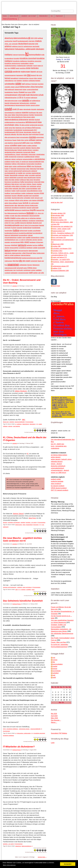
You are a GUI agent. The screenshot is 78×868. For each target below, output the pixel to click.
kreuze (31, 78)
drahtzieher (40, 109)
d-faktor (7, 216)
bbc (14, 128)
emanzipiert (35, 225)
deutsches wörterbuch (58, 466)
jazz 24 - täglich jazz (58, 444)
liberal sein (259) (58, 244)
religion (37, 157)
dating (7, 180)
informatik (22, 95)
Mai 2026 (54, 714)
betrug (8, 250)
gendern (36, 150)
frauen (14, 140)
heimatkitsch (14, 78)
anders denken (32, 146)
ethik (37, 44)
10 (18, 98)
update (35, 248)
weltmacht (11, 90)
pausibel (26, 196)
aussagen (23, 191)
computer (15, 44)
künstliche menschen (34, 61)
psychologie (9, 125)
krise (42, 193)
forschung (8, 182)
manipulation (25, 63)
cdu (25, 75)
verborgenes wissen (24, 729)
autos (25, 268)
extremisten (40, 137)
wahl (31, 273)
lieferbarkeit (15, 235)
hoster (20, 203)
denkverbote (9, 148)
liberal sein (6, 422)
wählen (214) (57, 268)
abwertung (9, 38)
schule (41, 95)
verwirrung (25, 162)
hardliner (7, 193)
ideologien (40, 49)
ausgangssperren (10, 75)
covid (8, 109)
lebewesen (36, 265)
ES (10, 223)
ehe (33, 166)
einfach (17, 180)
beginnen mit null (21, 128)
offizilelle (20, 196)
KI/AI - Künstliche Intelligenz (11, 729)
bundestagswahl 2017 (30, 130)
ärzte (41, 72)
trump (29, 92)
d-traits (12, 216)
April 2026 (54, 716)
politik (6, 157)
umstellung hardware (26, 248)
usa (6, 89)
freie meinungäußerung (15, 117)
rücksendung (35, 238)
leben (29, 166)
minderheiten (40, 154)
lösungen (8, 245)
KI (28, 454)
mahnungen (8, 261)
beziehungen (32, 178)
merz (13, 223)
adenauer (34, 98)
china (33, 87)
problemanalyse (10, 122)
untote (15, 166)
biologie (30, 213)
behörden (35, 68)
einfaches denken (35, 218)
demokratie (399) (58, 215)
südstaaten (14, 273)
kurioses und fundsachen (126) (63, 235)
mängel (30, 235)
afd (38, 72)
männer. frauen (31, 184)
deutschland (23, 44)
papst (18, 68)
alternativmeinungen (11, 101)
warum (7, 178)
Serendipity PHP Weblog (59, 733)
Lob (21, 184)
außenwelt (35, 208)
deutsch (34, 75)
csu (29, 75)
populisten (36, 196)
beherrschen (25, 87)
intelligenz (9, 55)
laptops (34, 200)
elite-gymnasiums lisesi (12, 137)
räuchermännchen (18, 198)
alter (16, 205)
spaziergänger (36, 173)
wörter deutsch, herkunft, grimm (61, 459)
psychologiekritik (10, 173)
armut (11, 128)
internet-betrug (26, 255)
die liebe (12, 180)
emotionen (32, 221)
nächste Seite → (42, 857)
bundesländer (18, 130)
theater (7, 175)
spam (20, 145)
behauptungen (15, 103)
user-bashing (9, 143)
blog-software (13, 203)
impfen (23, 193)
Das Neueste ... (56, 720)
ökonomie (34, 95)
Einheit (41, 134)
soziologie (33, 186)
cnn (42, 213)
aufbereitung (36, 101)
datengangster (33, 251)
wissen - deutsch (56, 464)
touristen (41, 84)
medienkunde (21, 66)
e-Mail (24, 253)
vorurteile (32, 175)
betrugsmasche (23, 251)
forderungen (41, 253)
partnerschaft (17, 171)
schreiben (23, 186)
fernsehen (37, 180)
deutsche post (37, 223)
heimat (7, 78)
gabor (33, 117)
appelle (26, 100)
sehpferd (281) (58, 251)
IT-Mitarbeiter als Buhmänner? (19, 747)
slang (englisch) (56, 484)
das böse (18, 216)
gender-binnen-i (28, 150)
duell (30, 134)
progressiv (20, 157)
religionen (8, 159)
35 (20, 97)
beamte (7, 103)
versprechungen (23, 273)
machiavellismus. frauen (12, 154)
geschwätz (36, 46)
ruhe (30, 200)
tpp (26, 92)
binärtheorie (22, 213)
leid (38, 169)
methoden (29, 66)
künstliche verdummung (12, 63)
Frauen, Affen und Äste (58, 642)
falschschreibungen (11, 150)
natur (6, 171)
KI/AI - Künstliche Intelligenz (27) (63, 233)
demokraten (28, 132)
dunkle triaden (10, 218)
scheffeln (14, 145)
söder (18, 84)
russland (7, 273)
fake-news (30, 180)
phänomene (24, 120)
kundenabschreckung (12, 233)
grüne (40, 191)
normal (11, 171)
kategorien (19, 152)
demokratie (27, 109)
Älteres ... (54, 722)
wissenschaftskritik (35, 162)
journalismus (16, 182)
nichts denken (24, 200)
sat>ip (23, 240)
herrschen (39, 87)
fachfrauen (32, 113)
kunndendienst (38, 233)
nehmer (7, 146)
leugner (14, 196)
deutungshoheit (34, 216)
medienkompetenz (11, 66)
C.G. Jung (37, 213)
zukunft (17, 87)
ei (29, 218)
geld (24, 143)
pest (30, 196)
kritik (43, 55)
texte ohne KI (14, 16)
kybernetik (37, 182)
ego (26, 218)
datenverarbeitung (21, 38)
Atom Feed (56, 286)
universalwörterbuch (58, 468)
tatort (10, 166)
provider (40, 200)
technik (25, 203)
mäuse (31, 63)
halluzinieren (10, 49)
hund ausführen (16, 193)
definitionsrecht (31, 122)
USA (34, 92)
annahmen (23, 208)
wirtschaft (20, 268)
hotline (16, 230)
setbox (41, 245)
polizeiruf (34, 171)
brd (34, 128)
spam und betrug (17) (60, 257)
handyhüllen (9, 231)
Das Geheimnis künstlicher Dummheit (23, 601)
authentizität (9, 210)
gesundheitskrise (32, 191)
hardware (33, 242)
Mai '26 (61, 703)
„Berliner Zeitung (18, 514)
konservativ (27, 152)
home (5, 16)
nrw (15, 81)
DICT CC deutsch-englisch (60, 490)
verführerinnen (22, 166)
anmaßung (15, 208)
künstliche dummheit (28, 58)
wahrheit (38, 175)
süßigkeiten (23, 265)
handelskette (36, 228)
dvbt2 (27, 242)
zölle (42, 273)
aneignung (8, 208)
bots (43, 162)
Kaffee (22, 182)
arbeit (6, 128)
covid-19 (16, 109)
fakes (34, 253)
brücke (28, 105)
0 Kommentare (29, 422)
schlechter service (31, 240)
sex (28, 186)
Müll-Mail (16, 261)
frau (6, 117)
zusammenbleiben (32, 189)
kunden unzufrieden (34, 231)
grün (41, 75)
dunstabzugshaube (12, 225)
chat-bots (31, 41)
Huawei (22, 92)
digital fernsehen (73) (60, 220)
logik (28, 95)
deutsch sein (36, 132)
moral (35, 66)
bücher (39, 178)
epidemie (18, 113)
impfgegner (30, 193)
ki (27, 54)
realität (20, 173)
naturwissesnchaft (10, 268)
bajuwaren (20, 75)
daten (21, 109)
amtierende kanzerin (37, 125)
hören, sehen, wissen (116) (62, 229)
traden (14, 191)
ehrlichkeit (35, 134)
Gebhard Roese (17, 604)
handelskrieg (9, 92)
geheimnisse (28, 46)
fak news (39, 113)
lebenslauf (33, 169)
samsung (22, 245)
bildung (30, 128)
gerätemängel (27, 228)
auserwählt (41, 248)
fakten (14, 115)
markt (18, 191)
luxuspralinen (23, 235)
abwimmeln (19, 90)
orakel (13, 68)
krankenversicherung (13, 258)
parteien (19, 81)
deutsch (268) (57, 218)
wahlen (35, 273)
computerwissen (11, 95)
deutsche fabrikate (26, 223)
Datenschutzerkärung (10, 19)
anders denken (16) (59, 213)
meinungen (32, 154)
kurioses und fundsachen (10, 587)
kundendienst (9, 58)
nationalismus (9, 81)
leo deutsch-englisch (58, 486)
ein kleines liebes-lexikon (59, 455)
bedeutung (18, 210)
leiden (42, 169)
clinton (35, 268)
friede (19, 140)
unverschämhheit (32, 90)
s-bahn (42, 238)
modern (20, 238)
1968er (17, 125)
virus (17, 200)
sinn (24, 173)
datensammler (17, 253)
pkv (21, 261)
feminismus (8, 140)
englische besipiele (57, 481)
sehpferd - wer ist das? (29, 16)
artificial (40, 38)
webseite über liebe (19, 189)
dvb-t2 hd (28, 225)
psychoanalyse (20, 122)
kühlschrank (23, 231)
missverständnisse (11, 238)
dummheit (16, 148)
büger (25, 90)
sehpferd (30, 245)
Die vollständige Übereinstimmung (62, 634)
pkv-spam (27, 261)
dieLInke (25, 134)
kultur (28, 169)
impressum (59, 16)
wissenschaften (28, 159)
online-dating (16, 186)
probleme (8, 162)
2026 (36, 38)
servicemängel (15, 242)
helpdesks (8, 164)
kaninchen (22, 55)
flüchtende (38, 166)
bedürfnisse (26, 210)
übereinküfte (14, 175)
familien (32, 115)
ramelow (25, 81)
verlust (39, 186)
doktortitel (31, 44)
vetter (27, 175)
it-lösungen (40, 242)
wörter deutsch (56, 457)
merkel (40, 78)
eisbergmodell (9, 221)
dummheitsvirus (10, 113)
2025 (32, 38)
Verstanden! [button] (68, 864)
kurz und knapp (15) (59, 238)
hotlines (14, 164)
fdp (38, 75)
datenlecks (8, 253)
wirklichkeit (13, 178)
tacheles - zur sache (31, 522)
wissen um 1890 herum (59, 473)
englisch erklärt (56, 479)
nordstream (27, 270)
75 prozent (27, 98)
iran (15, 270)
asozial (29, 208)
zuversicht (20, 178)
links (23, 140)
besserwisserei (20, 105)
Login (53, 743)
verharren (19, 159)
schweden (27, 198)
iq (34, 159)
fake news (8, 115)
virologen (12, 200)
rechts (26, 140)
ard (30, 101)
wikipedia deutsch (57, 462)
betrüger (14, 251)
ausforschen (9, 41)
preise (33, 270)
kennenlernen (29, 182)
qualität (28, 238)
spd (23, 84)
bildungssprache (13, 213)
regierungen (25, 72)
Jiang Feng (32, 518)
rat (17, 173)
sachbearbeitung (10, 240)
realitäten (39, 270)
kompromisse (21, 169)
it (36, 424)
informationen (21, 164)
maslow (39, 184)
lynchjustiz (20, 270)
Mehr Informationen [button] (9, 865)
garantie (20, 228)
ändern (25, 146)
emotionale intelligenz (21, 221)
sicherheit (34, 261)
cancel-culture (35, 105)
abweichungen (9, 205)
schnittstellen (10, 84)
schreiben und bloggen (14, 522)
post (24, 238)
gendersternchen (10, 152)
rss (52, 16)
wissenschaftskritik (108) (61, 271)
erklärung (23, 180)
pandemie (16, 72)
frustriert (14, 228)
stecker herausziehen (12, 248)
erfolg (6, 223)
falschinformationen (22, 115)
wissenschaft (18, 143)
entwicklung (40, 221)
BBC (24, 420)
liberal (33, 152)
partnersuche (26, 171)
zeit (39, 273)
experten (25, 112)
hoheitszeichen (24, 78)
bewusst (39, 210)
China (30, 268)
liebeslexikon (43, 16)
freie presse (27, 117)
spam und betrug (27, 587)
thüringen (34, 84)
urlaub (12, 87)
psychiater (8, 198)
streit (32, 198)
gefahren (8, 46)
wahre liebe (8, 189)
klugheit (37, 120)
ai (29, 38)
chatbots (38, 41)
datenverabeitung (12, 120)
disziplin (34, 109)
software (32, 140)
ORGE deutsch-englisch (59, 488)
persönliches (40, 159)
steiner (14, 159)
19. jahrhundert (34, 203)
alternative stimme (24, 205)
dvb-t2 (22, 225)
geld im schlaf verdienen (13, 255)
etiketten (28, 148)
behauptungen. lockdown (28, 103)
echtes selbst (20, 218)
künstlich (17, 58)
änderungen (34, 205)
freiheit (20, 150)
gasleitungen (9, 270)
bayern (33, 72)
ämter (28, 68)
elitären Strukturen (21, 391)
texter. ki (18, 162)
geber (28, 143)
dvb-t (22, 242)
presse (55, 669)
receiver (14, 245)
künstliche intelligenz (8, 735)
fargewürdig (38, 115)
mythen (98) (57, 246)
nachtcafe (8, 186)
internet (15, 55)
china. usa (8, 44)
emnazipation (24, 137)
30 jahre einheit (24, 125)
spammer (13, 264)
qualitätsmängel (29, 157)
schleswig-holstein (34, 81)
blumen (30, 265)
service (32, 120)
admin (7, 203)
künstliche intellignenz (20, 61)
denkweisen (25, 216)
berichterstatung (10, 105)
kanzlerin (37, 193)
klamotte (14, 169)
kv (41, 258)
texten (13, 162)
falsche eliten (36, 148)
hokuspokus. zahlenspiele (25, 49)
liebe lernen (15, 184)
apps (26, 178)
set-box (35, 245)
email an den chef (57, 202)
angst (20, 101)
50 (22, 98)
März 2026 (54, 718)
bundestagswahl (23, 41)
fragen (7, 169)
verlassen (21, 175)
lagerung (7, 235)
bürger (21, 132)
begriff (15, 41)
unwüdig (7, 87)
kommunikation (35, 55)
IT (10, 169)
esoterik (22, 148)
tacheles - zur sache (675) (61, 260)
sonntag (28, 173)
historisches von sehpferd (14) (63, 226)
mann (24, 184)
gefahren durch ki (18, 46)
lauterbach (8, 196)
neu (9, 68)
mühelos (37, 143)
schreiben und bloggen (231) (62, 249)
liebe (40, 122)
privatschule (13, 157)
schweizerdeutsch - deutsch (60, 470)
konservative (31, 164)
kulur (32, 143)
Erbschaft (29, 253)
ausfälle (17, 223)
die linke (19, 134)
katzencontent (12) (59, 231)
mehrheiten (24, 154)
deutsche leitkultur (10, 134)
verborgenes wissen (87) (61, 266)
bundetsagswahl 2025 (12, 132)
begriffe (33, 210)
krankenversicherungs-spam (31, 258)
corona (8, 71)
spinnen (39, 140)
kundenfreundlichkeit (26, 233)
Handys (16, 92)
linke (35, 78)
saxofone (23, 68)
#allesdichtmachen (11, 98)
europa (33, 137)
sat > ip (18, 240)
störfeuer (28, 84)
